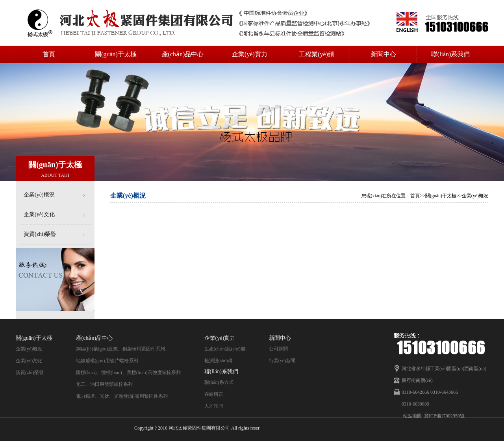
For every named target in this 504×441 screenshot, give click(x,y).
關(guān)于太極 (116, 54)
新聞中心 (384, 54)
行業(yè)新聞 (282, 361)
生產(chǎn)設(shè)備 (225, 349)
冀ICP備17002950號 (444, 416)
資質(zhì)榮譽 (40, 234)
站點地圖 (412, 416)
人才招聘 (214, 406)
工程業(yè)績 (317, 54)
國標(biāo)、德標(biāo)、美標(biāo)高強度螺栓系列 (128, 372)
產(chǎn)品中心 (183, 54)
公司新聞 (278, 349)
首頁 (49, 54)
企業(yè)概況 (39, 195)
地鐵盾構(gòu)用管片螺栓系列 (107, 361)
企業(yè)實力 (250, 54)
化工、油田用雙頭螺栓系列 (104, 384)
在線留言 (214, 394)
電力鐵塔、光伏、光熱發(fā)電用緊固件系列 (122, 396)
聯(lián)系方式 (219, 382)
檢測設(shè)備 (219, 361)
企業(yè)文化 (39, 214)
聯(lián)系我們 (451, 54)
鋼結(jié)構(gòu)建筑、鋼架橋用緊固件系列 (120, 349)
